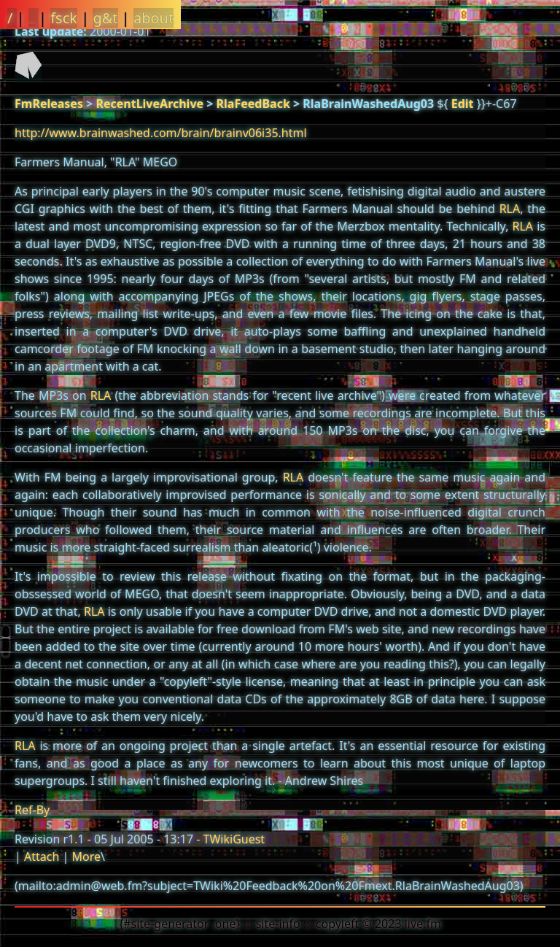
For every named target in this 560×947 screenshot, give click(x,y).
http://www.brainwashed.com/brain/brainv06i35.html (161, 133)
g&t (105, 18)
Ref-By (32, 810)
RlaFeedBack (253, 104)
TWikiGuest (234, 839)
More (86, 857)
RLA (510, 209)
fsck (64, 18)
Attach (42, 857)
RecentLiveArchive (149, 104)
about (153, 18)
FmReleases (49, 104)
